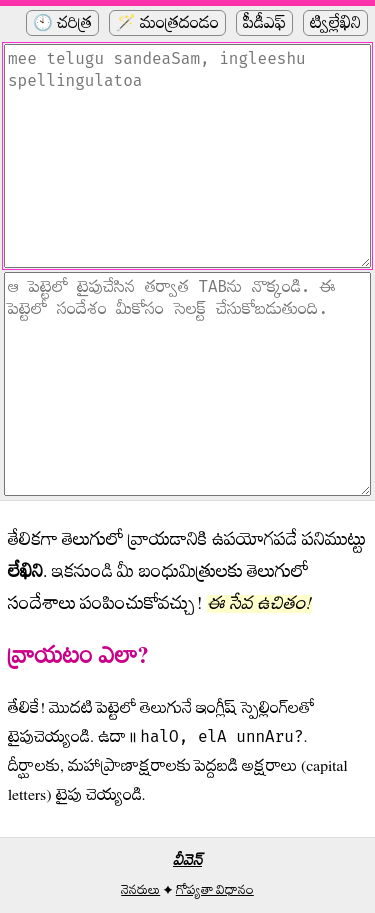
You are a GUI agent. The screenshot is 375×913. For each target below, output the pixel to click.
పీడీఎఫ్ (264, 23)
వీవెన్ (187, 860)
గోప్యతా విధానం (215, 890)
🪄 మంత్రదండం (167, 23)
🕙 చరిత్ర (62, 23)
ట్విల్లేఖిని (335, 23)
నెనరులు (140, 890)
